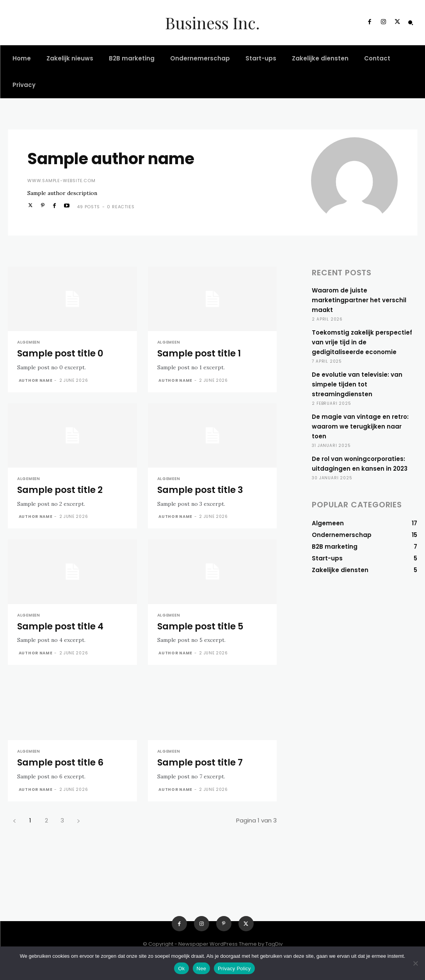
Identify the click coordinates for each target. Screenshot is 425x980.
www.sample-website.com (61, 181)
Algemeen (29, 342)
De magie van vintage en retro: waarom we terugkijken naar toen (360, 426)
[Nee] (415, 963)
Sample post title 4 (60, 626)
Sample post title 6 (60, 762)
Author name (36, 380)
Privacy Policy (234, 968)
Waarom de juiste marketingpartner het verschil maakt (359, 300)
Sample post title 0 (60, 353)
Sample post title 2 (60, 490)
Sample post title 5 (200, 626)
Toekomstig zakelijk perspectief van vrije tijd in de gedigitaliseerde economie (362, 342)
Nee (202, 968)
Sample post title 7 (200, 762)
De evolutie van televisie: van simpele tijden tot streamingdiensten (357, 384)
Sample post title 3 (200, 490)
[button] (411, 23)
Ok (181, 968)
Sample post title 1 (199, 353)
